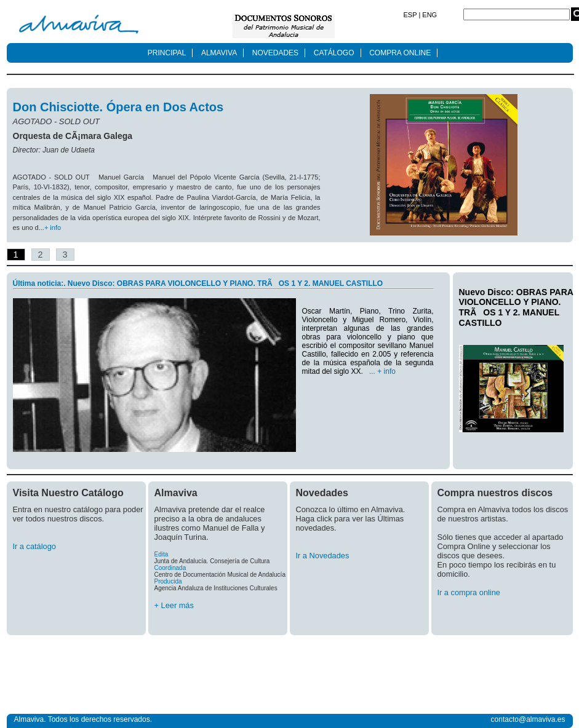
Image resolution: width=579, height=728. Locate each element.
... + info (382, 371)
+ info (53, 228)
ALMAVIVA (219, 53)
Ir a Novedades (323, 556)
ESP (411, 15)
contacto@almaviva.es (528, 719)
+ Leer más (174, 605)
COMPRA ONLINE (400, 53)
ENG (429, 15)
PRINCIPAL (167, 53)
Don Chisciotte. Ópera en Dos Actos (118, 107)
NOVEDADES (275, 53)
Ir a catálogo (34, 546)
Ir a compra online (469, 592)
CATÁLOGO (334, 53)
